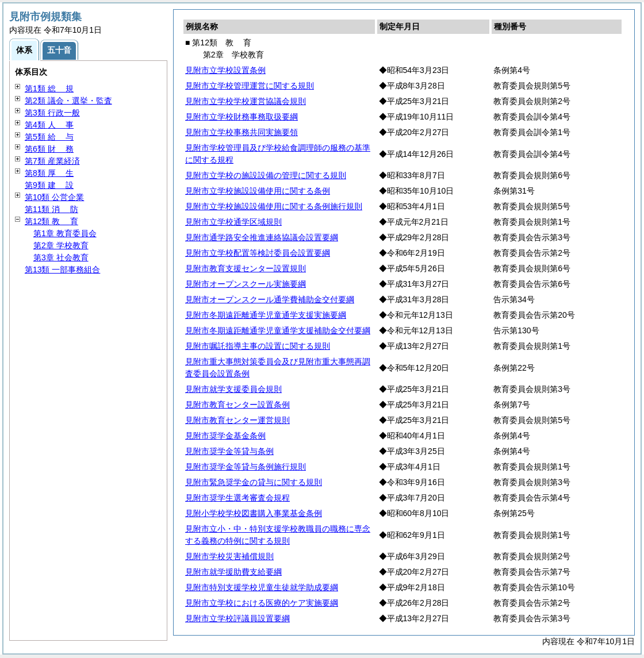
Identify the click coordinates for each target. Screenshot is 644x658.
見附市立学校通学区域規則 (233, 222)
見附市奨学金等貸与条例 (229, 451)
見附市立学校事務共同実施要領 (241, 132)
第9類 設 (49, 185)
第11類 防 (51, 209)
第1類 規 (49, 88)
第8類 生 (49, 173)
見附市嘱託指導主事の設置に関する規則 (258, 346)
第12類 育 (51, 221)
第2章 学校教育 (61, 245)
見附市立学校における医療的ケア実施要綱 (262, 603)
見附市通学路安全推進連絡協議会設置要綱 (262, 237)
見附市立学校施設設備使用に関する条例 (258, 191)
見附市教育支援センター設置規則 (246, 268)
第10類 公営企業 (54, 197)
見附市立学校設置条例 (225, 70)
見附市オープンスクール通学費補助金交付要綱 (270, 299)
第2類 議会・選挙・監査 (68, 101)
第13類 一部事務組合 (62, 270)
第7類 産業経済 (52, 161)
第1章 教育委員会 (65, 233)
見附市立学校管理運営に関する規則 (250, 86)
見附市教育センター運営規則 (237, 420)
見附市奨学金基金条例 (225, 436)
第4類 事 (49, 125)
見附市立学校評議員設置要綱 (237, 618)
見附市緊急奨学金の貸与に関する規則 (254, 482)
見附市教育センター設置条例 (237, 405)
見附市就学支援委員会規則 (233, 389)
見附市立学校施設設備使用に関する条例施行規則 (274, 206)
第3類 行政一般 (52, 113)
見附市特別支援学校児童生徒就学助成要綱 (262, 587)
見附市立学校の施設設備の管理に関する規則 (266, 175)
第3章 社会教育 (61, 257)
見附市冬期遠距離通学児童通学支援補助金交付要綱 (278, 330)
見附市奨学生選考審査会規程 (237, 498)
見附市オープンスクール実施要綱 (246, 284)
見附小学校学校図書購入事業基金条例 (254, 513)
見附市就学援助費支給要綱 (233, 572)
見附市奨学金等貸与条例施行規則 (246, 467)
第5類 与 (49, 137)
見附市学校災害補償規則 (229, 556)
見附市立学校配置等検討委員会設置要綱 (258, 253)
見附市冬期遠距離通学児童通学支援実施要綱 (266, 315)
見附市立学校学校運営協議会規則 (246, 101)
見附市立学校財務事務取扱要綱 (241, 117)
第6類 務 (49, 149)
